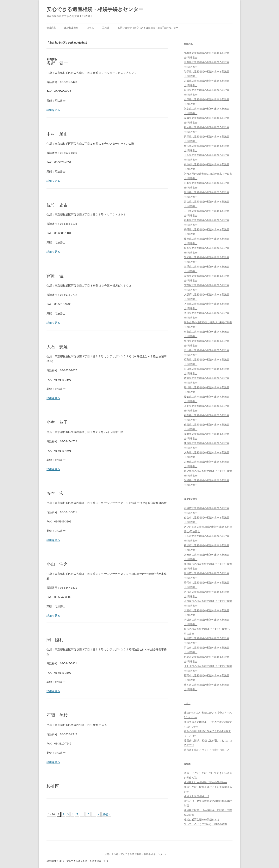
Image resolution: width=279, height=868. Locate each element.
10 (88, 814)
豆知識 (106, 28)
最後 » (106, 814)
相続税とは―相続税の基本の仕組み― (205, 782)
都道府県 (51, 28)
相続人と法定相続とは (197, 796)
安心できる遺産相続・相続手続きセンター (95, 9)
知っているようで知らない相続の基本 (205, 824)
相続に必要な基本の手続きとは (202, 820)
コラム (90, 28)
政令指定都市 (71, 28)
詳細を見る (53, 110)
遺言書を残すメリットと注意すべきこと (207, 750)
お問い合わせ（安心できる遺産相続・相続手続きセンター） (149, 28)
